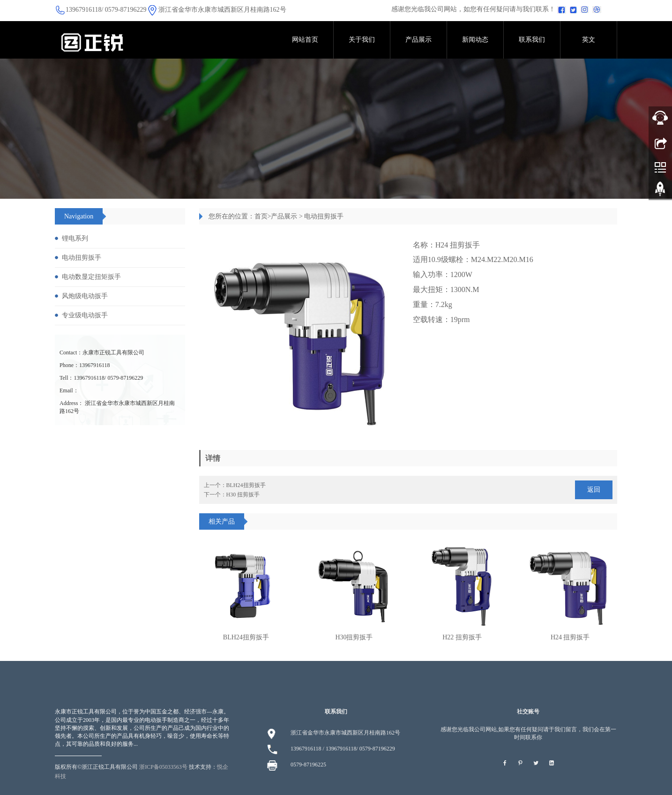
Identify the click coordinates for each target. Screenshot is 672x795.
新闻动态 (475, 40)
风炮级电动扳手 (85, 296)
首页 (261, 216)
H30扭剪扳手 (354, 637)
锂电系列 (75, 238)
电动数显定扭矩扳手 (91, 277)
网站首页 (305, 40)
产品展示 (418, 40)
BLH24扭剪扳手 (246, 485)
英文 (589, 40)
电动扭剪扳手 (324, 216)
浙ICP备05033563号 (163, 767)
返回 (594, 490)
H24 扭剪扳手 (570, 637)
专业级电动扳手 (85, 315)
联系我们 (532, 40)
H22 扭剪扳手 (462, 637)
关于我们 (362, 40)
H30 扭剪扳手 (243, 495)
